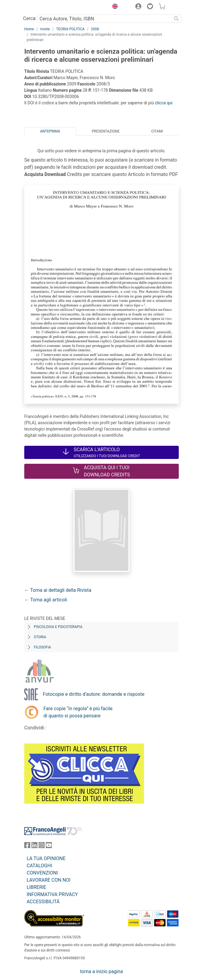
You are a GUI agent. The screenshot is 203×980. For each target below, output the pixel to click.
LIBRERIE (36, 887)
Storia (40, 637)
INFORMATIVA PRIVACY (52, 894)
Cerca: (30, 18)
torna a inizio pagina (101, 971)
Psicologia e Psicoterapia (58, 627)
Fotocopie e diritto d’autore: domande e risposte (94, 694)
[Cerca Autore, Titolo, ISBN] (105, 19)
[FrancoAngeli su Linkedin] (34, 846)
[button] (113, 7)
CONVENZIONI (42, 873)
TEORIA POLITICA (70, 29)
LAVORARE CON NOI (49, 880)
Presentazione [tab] (106, 131)
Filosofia (42, 647)
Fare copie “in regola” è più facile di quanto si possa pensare (78, 712)
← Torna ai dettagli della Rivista (58, 590)
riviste (45, 29)
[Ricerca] (176, 19)
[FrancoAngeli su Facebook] (27, 846)
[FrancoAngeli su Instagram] (42, 846)
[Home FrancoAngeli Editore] (45, 7)
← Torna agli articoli (46, 600)
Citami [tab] (157, 131)
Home (29, 29)
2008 (95, 29)
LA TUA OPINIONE (46, 858)
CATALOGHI (39, 866)
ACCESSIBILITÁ (43, 902)
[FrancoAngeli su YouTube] (49, 846)
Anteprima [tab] (50, 131)
